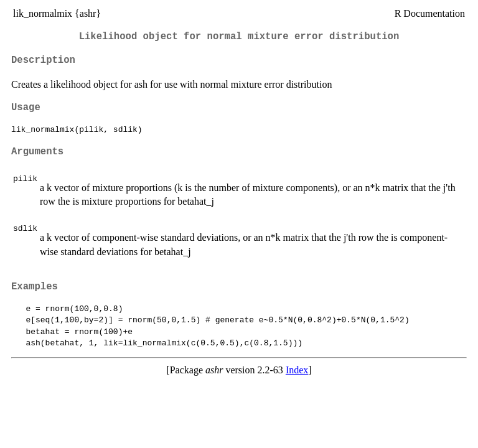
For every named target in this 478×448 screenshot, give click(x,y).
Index (297, 370)
